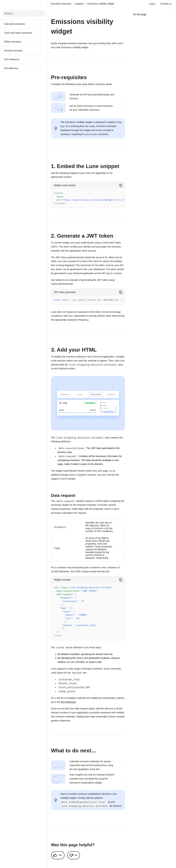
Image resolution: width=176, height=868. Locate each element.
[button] (23, 24)
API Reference (68, 699)
